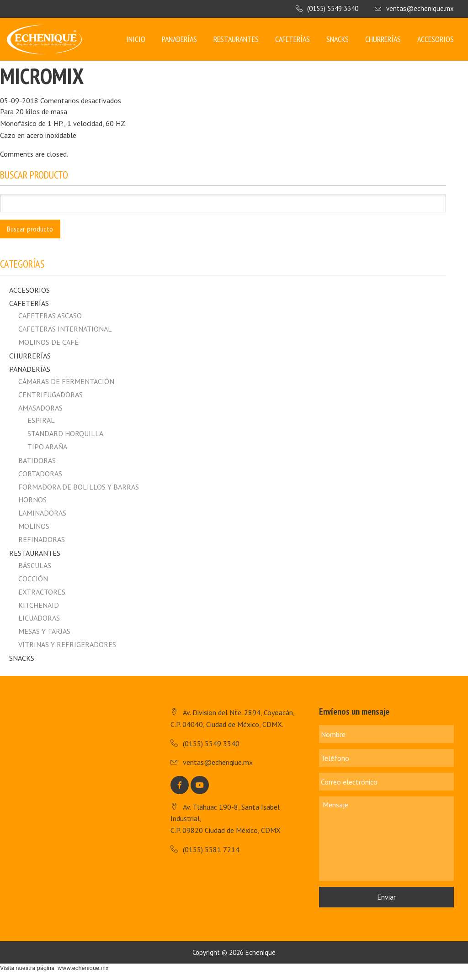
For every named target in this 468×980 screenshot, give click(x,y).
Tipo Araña (47, 447)
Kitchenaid (39, 605)
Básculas (35, 565)
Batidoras (37, 460)
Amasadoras (40, 408)
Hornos (32, 500)
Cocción (33, 579)
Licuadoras (39, 618)
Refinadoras (42, 539)
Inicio (136, 39)
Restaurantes (236, 39)
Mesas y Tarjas (44, 631)
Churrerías (383, 39)
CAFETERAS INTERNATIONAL (65, 329)
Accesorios (436, 39)
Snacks (338, 39)
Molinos (34, 526)
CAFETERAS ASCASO (50, 316)
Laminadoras (42, 513)
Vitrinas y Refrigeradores (67, 644)
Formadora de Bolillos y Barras (79, 487)
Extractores (42, 592)
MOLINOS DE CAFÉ (48, 342)
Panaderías (179, 39)
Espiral (41, 420)
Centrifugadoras (51, 395)
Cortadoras (40, 474)
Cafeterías (292, 39)
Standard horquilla (65, 433)
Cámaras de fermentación (66, 381)
